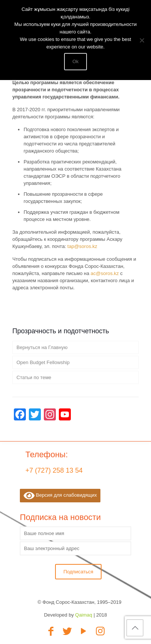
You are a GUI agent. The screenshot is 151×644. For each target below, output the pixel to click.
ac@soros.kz (105, 273)
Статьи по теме (34, 377)
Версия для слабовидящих (60, 496)
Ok (75, 61)
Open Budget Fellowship (43, 362)
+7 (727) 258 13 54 (54, 470)
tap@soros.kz (82, 246)
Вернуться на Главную (42, 347)
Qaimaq (84, 615)
